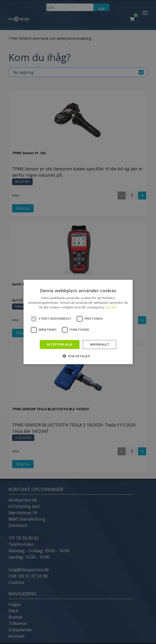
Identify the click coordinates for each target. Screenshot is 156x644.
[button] (78, 356)
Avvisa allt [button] (100, 344)
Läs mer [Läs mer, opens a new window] (111, 307)
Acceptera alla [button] (60, 344)
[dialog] (78, 322)
